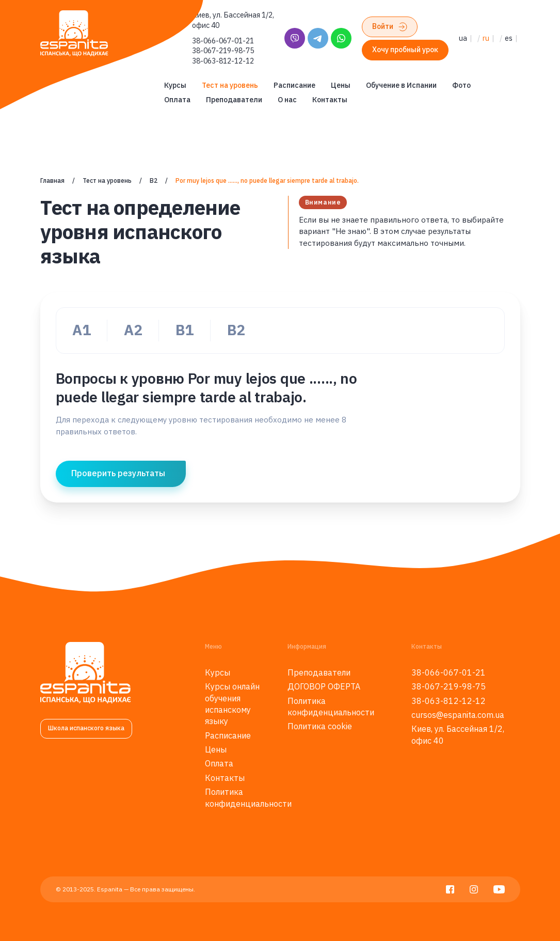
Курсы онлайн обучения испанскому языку (232, 704)
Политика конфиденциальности (248, 797)
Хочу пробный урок (405, 50)
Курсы (175, 85)
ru (486, 38)
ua (463, 38)
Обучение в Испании (401, 85)
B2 (154, 181)
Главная (52, 181)
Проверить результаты (118, 473)
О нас (287, 100)
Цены (341, 85)
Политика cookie (320, 726)
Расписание (294, 85)
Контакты (330, 100)
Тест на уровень (230, 85)
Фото (461, 85)
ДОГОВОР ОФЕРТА (324, 686)
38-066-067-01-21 (223, 41)
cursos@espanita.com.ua (458, 715)
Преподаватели (234, 100)
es (509, 38)
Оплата (177, 100)
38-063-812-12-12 (223, 61)
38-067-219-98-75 (223, 51)
